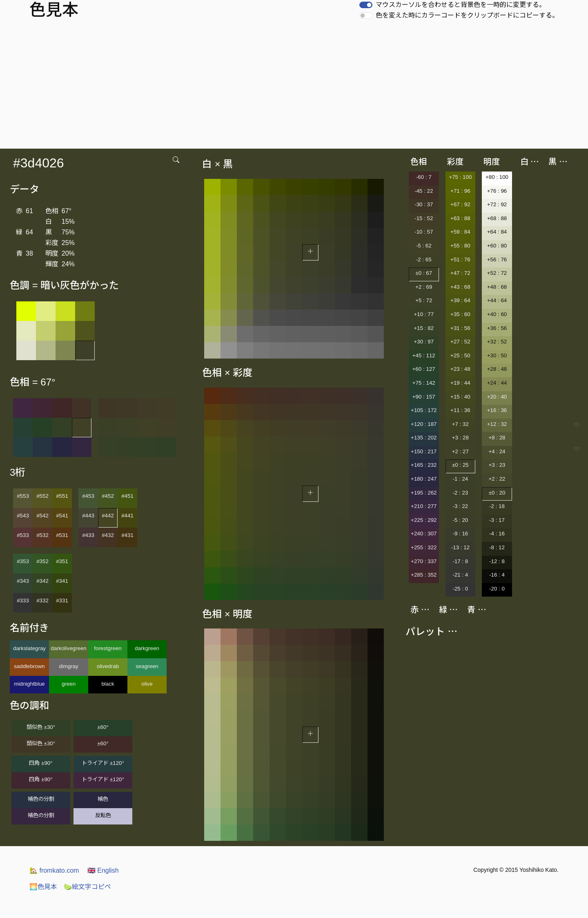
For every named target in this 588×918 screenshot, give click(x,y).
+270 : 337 (424, 561)
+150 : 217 (424, 451)
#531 (62, 535)
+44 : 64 (497, 300)
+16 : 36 (497, 410)
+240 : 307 (424, 534)
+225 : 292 (424, 520)
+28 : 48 (497, 369)
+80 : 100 (497, 177)
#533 (23, 535)
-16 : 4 (497, 575)
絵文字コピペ (87, 887)
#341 (62, 581)
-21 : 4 (460, 575)
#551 (62, 496)
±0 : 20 (497, 493)
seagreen (147, 666)
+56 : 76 (497, 260)
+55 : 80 (460, 246)
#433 (88, 535)
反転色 (103, 815)
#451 (127, 496)
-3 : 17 (497, 520)
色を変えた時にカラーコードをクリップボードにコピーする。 (467, 15)
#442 (108, 516)
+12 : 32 (497, 424)
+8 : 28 (497, 438)
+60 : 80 (497, 246)
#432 (108, 535)
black (108, 684)
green (69, 684)
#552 (42, 496)
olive (147, 684)
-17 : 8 (460, 561)
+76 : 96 (497, 191)
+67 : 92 (460, 204)
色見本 (43, 887)
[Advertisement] (294, 87)
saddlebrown (29, 666)
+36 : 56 (497, 328)
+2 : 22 (497, 479)
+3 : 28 (460, 438)
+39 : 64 (460, 300)
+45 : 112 (424, 355)
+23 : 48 (460, 369)
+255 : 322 (424, 547)
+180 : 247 (424, 479)
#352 (42, 561)
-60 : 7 (424, 177)
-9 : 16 (460, 534)
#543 (23, 516)
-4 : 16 (497, 534)
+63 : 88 (460, 218)
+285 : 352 (424, 575)
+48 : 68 (497, 287)
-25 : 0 (460, 589)
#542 (42, 516)
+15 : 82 (424, 328)
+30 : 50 (497, 355)
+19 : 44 (460, 383)
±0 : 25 (460, 465)
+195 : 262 (424, 493)
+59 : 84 (460, 232)
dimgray (68, 666)
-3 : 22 (460, 506)
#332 (42, 600)
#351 (62, 561)
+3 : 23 (497, 465)
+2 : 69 (424, 287)
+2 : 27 (460, 451)
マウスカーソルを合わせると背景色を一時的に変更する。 (461, 5)
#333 (23, 600)
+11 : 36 (460, 410)
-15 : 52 (424, 218)
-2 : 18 (497, 506)
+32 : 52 (497, 342)
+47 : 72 (460, 273)
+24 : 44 (497, 383)
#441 (127, 516)
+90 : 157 (424, 397)
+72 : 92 (497, 204)
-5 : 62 (424, 246)
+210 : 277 (424, 506)
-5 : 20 (460, 520)
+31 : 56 (460, 328)
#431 (127, 535)
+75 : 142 (424, 383)
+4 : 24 (497, 451)
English (103, 870)
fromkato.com (54, 870)
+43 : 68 (460, 287)
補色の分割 (41, 799)
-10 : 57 (424, 232)
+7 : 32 (460, 424)
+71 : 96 (460, 191)
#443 (88, 516)
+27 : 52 (460, 342)
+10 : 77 (424, 314)
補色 (103, 799)
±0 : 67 (424, 273)
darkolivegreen (68, 648)
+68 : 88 (497, 218)
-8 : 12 (497, 547)
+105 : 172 (424, 410)
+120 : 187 (424, 424)
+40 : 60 (497, 314)
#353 (23, 561)
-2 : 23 (460, 493)
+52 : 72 (497, 273)
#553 (23, 496)
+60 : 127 (424, 369)
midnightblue (29, 684)
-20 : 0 (497, 589)
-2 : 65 (424, 260)
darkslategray (29, 648)
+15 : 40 (460, 397)
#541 (62, 516)
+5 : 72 (424, 300)
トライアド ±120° (103, 763)
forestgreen (108, 648)
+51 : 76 (460, 260)
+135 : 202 (424, 438)
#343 (23, 581)
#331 (62, 600)
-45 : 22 (424, 191)
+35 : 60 (460, 314)
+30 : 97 (424, 342)
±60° (103, 727)
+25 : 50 (460, 355)
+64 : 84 (497, 232)
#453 (88, 496)
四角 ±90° (41, 763)
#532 (42, 535)
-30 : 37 (424, 204)
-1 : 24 (460, 479)
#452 (108, 496)
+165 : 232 (424, 465)
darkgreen (147, 648)
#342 (42, 581)
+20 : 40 (497, 397)
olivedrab (108, 666)
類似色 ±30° (41, 727)
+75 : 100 (460, 177)
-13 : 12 (460, 547)
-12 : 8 (497, 561)
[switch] (366, 5)
